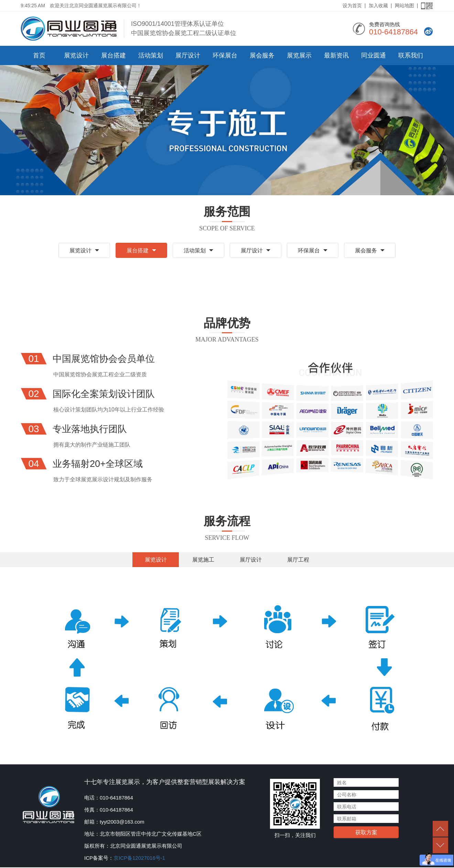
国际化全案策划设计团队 (106, 394)
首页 (39, 55)
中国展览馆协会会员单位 (106, 359)
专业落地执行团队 (91, 429)
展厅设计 (188, 55)
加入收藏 (378, 6)
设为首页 (352, 6)
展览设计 (76, 55)
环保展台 (225, 55)
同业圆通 (374, 55)
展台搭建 (113, 55)
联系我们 (411, 55)
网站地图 (404, 6)
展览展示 (299, 55)
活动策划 (151, 55)
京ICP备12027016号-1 (139, 859)
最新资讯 (336, 55)
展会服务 (262, 55)
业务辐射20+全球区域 (99, 464)
